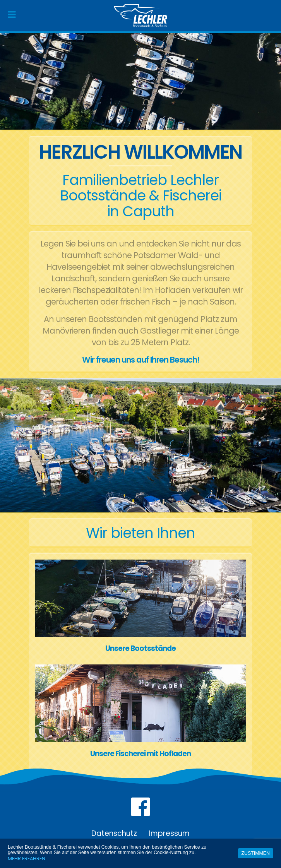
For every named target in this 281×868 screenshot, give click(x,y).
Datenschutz (114, 833)
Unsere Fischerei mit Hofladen (140, 754)
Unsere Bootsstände (140, 648)
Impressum (169, 833)
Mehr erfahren (27, 859)
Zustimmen (256, 853)
